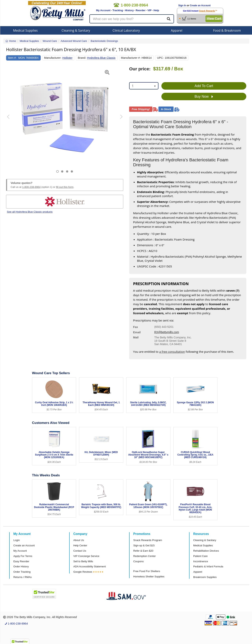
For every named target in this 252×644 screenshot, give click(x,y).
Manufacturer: (53, 58)
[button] (10, 120)
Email (137, 332)
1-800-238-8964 (31, 187)
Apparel (177, 30)
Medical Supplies (25, 30)
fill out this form (65, 187)
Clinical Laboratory (126, 30)
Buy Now (204, 97)
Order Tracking (22, 572)
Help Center (80, 545)
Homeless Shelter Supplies (149, 576)
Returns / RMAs (23, 577)
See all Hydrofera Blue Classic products (30, 212)
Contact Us (80, 551)
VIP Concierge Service (86, 556)
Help (156, 10)
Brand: (82, 58)
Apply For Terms (23, 556)
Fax (136, 327)
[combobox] (144, 86)
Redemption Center (144, 556)
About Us (79, 540)
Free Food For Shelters (147, 571)
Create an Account (200, 6)
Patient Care (200, 556)
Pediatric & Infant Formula (208, 566)
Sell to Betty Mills (83, 561)
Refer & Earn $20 (143, 551)
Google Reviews (83, 572)
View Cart (214, 19)
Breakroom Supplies (205, 577)
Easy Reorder (21, 561)
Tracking (118, 10)
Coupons (138, 561)
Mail (136, 337)
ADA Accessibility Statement (90, 566)
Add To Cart (204, 86)
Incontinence (201, 561)
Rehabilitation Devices (206, 551)
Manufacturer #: (131, 58)
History (129, 10)
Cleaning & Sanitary (76, 30)
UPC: (160, 58)
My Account (103, 10)
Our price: (140, 69)
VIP (149, 10)
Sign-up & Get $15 (144, 545)
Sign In (182, 6)
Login (17, 540)
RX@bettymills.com (167, 332)
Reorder (141, 10)
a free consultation (172, 352)
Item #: (12, 58)
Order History (21, 566)
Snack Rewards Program (148, 540)
